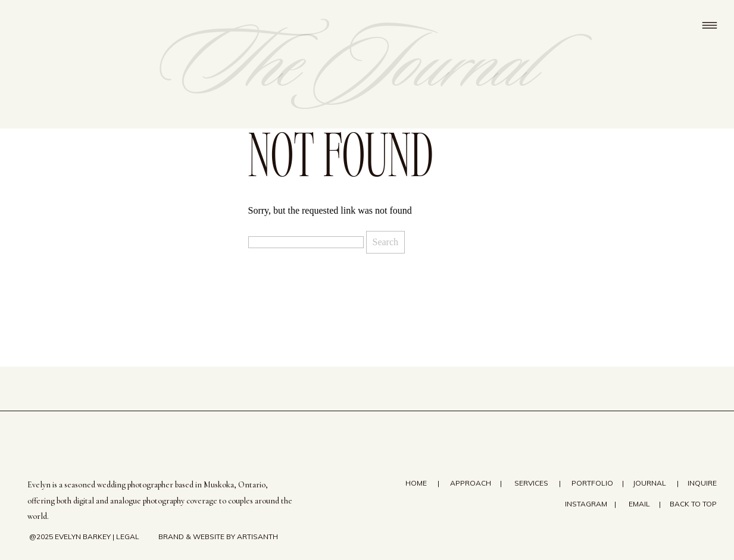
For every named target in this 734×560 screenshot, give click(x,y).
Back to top (693, 504)
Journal (649, 483)
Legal (128, 536)
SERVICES (531, 483)
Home (417, 483)
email (639, 504)
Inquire (702, 483)
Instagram (585, 504)
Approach (471, 483)
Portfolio (592, 483)
